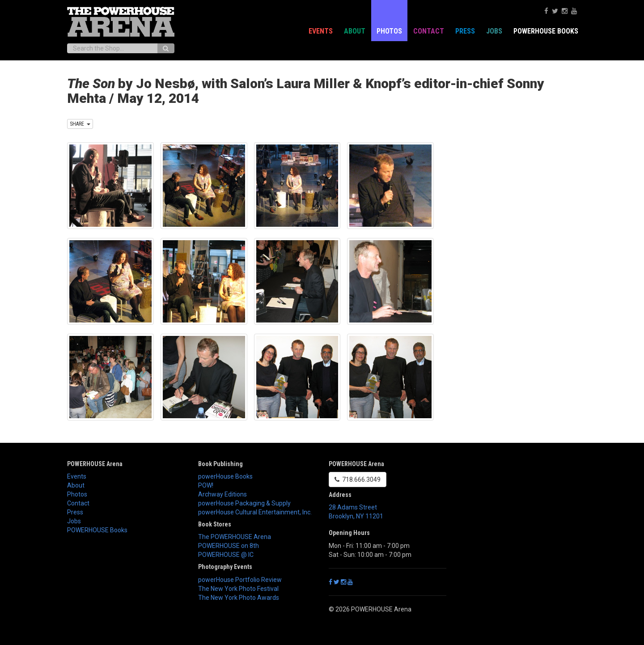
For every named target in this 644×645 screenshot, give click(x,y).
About (355, 31)
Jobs (494, 31)
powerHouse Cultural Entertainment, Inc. (255, 512)
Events (321, 31)
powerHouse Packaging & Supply (244, 503)
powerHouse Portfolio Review (240, 580)
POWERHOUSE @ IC (226, 555)
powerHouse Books (225, 476)
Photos (389, 31)
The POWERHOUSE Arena (235, 537)
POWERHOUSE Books (546, 31)
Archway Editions (222, 494)
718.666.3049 (358, 480)
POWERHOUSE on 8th (229, 546)
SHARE (80, 124)
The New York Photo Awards (239, 598)
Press (465, 31)
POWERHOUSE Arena (95, 464)
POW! (206, 485)
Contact (429, 31)
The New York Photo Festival (238, 589)
